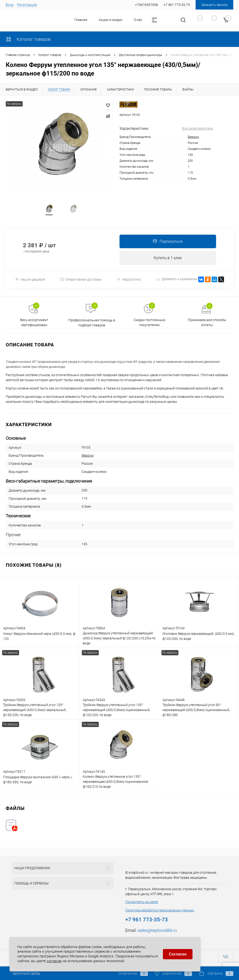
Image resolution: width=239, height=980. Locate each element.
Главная (81, 20)
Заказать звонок (214, 5)
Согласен (178, 953)
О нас (138, 20)
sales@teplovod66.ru (157, 933)
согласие (54, 960)
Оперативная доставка (81, 283)
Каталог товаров (28, 39)
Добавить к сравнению (177, 282)
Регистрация (27, 5)
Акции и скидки (111, 20)
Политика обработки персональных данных (160, 913)
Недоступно (129, 282)
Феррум (193, 137)
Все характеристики (197, 128)
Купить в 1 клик (168, 261)
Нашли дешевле (30, 282)
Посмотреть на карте (142, 905)
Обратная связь (23, 974)
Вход (10, 5)
